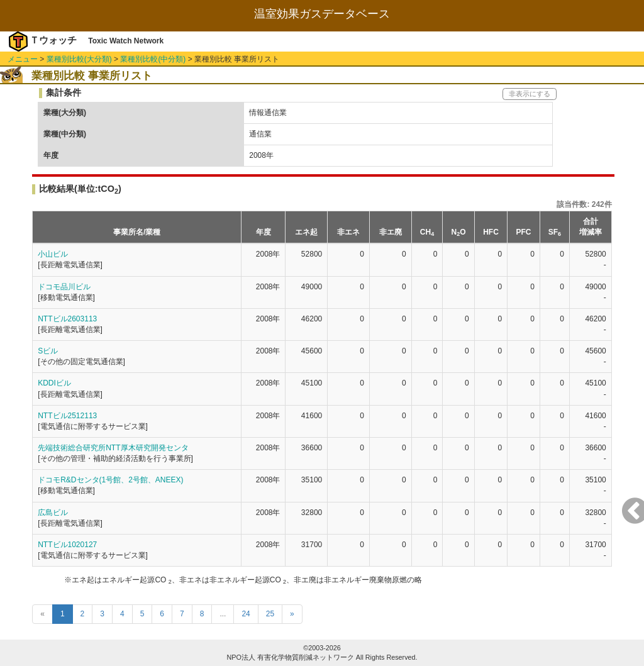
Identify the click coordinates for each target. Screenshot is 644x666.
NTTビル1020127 (67, 545)
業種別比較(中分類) (153, 59)
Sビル (48, 351)
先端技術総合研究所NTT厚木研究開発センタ (113, 448)
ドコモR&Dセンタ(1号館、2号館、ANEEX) (110, 480)
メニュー (23, 59)
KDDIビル (54, 383)
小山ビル (53, 254)
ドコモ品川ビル (64, 287)
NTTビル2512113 (67, 416)
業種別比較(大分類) (79, 59)
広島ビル (53, 513)
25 (270, 614)
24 (246, 614)
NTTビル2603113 (67, 319)
